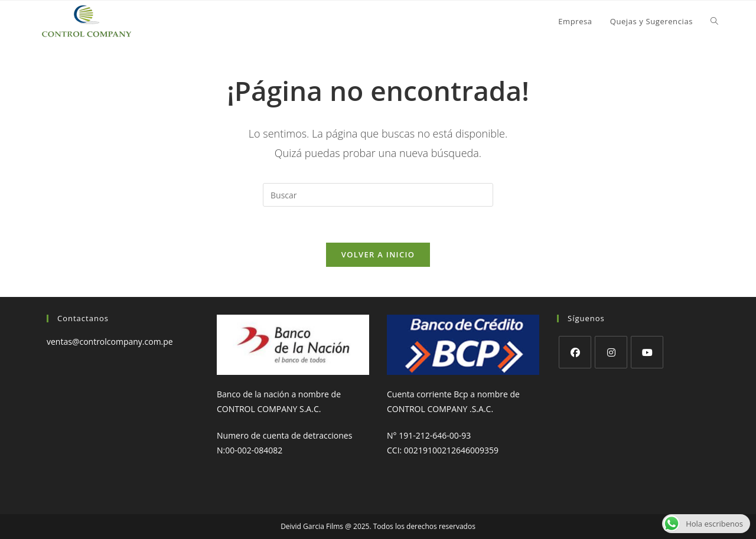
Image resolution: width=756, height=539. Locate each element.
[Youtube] (647, 352)
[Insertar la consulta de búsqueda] (378, 195)
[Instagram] (611, 352)
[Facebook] (575, 352)
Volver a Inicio (378, 254)
